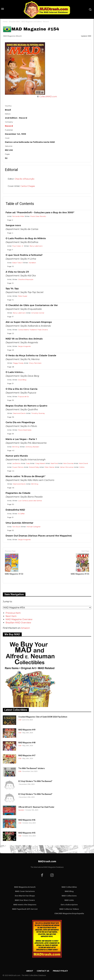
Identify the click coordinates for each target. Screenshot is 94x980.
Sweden (21, 810)
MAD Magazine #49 (27, 730)
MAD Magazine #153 (14, 564)
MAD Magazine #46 (27, 820)
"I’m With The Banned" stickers (32, 768)
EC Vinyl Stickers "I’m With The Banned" (35, 781)
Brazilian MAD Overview (18, 623)
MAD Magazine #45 (27, 833)
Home (5, 22)
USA (20, 720)
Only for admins (12, 588)
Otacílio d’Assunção (25, 179)
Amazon (25, 628)
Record (9, 126)
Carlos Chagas (28, 186)
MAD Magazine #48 (27, 743)
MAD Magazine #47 (27, 755)
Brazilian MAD (15, 22)
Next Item (11, 616)
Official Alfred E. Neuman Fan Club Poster (36, 807)
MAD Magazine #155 (80, 564)
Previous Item (13, 613)
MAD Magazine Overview (19, 619)
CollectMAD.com (48, 96)
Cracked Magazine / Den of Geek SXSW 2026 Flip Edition (43, 717)
